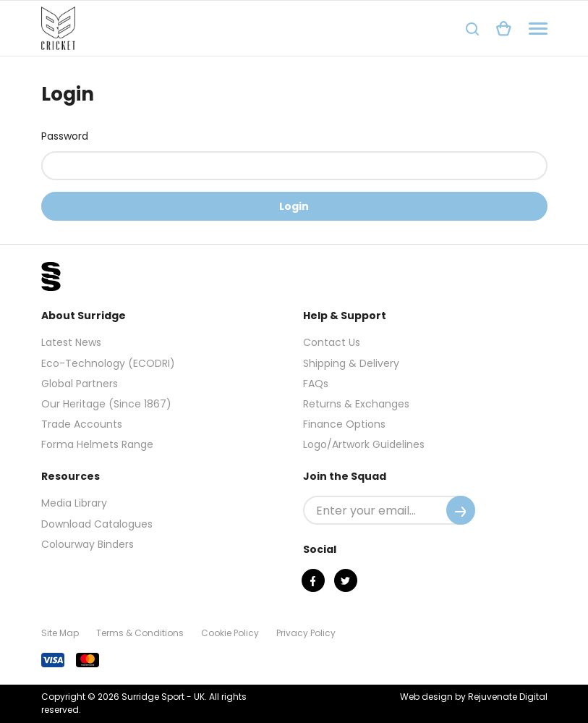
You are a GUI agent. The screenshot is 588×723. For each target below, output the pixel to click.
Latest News (71, 342)
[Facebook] (313, 580)
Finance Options (344, 424)
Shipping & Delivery (351, 363)
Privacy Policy (306, 633)
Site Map (60, 633)
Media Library (74, 503)
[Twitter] (346, 580)
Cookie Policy (230, 633)
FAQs (316, 384)
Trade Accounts (82, 424)
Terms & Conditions (140, 633)
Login (294, 206)
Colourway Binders (88, 544)
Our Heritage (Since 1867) (106, 404)
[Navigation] (538, 29)
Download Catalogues (97, 524)
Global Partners (80, 384)
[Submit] (461, 510)
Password (65, 136)
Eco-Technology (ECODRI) (108, 363)
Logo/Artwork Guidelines (364, 444)
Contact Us (332, 342)
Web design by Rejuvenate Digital (474, 697)
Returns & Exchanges (356, 404)
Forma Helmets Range (97, 444)
